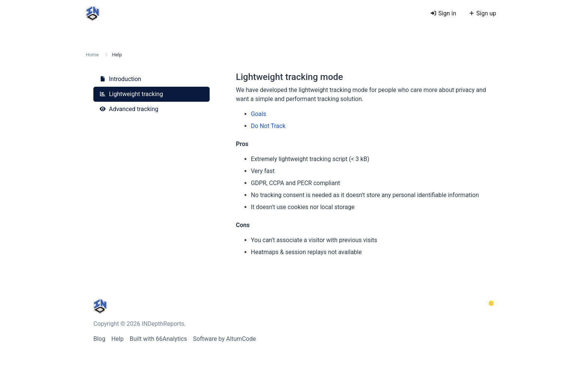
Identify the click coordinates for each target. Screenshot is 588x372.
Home (92, 55)
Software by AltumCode (225, 339)
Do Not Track (268, 126)
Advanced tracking (129, 109)
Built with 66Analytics (158, 339)
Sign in (443, 13)
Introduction (120, 79)
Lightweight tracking (131, 94)
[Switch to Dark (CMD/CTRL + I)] (491, 304)
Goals (259, 114)
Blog (99, 339)
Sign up (482, 13)
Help (118, 339)
